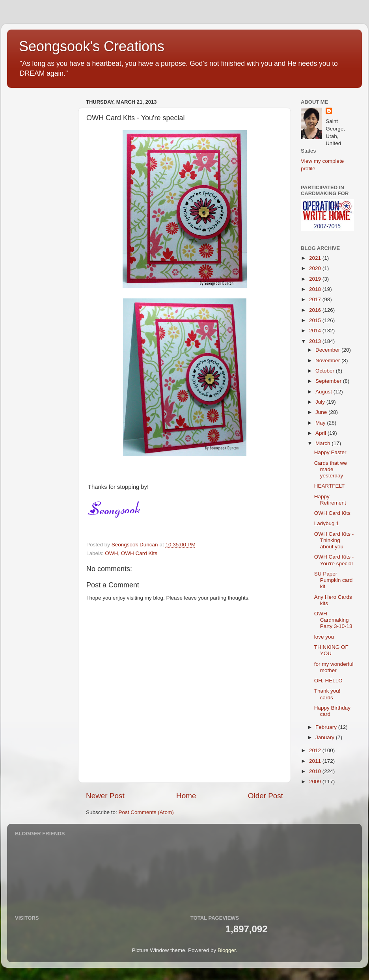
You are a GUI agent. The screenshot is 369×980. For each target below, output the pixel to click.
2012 (316, 750)
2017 (316, 299)
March (323, 443)
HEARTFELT (330, 486)
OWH (111, 553)
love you (324, 637)
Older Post (266, 796)
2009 (316, 782)
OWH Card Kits (139, 553)
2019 (316, 279)
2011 (316, 761)
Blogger (227, 950)
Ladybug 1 (327, 523)
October (326, 371)
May (321, 423)
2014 (316, 331)
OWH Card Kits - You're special (334, 560)
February (327, 727)
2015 (316, 320)
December (328, 350)
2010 (316, 771)
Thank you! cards (327, 694)
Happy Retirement (330, 500)
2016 (316, 310)
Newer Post (105, 796)
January (326, 737)
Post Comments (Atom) (146, 812)
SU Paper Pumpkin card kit (334, 580)
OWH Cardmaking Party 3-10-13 (333, 620)
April (321, 433)
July (321, 402)
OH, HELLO (328, 681)
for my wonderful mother (334, 667)
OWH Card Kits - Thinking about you (334, 540)
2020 (316, 268)
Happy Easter (330, 452)
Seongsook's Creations (92, 46)
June (322, 412)
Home (186, 796)
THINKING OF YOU (331, 650)
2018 (316, 289)
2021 (316, 258)
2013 (316, 341)
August (324, 392)
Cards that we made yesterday (331, 469)
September (329, 381)
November (328, 361)
